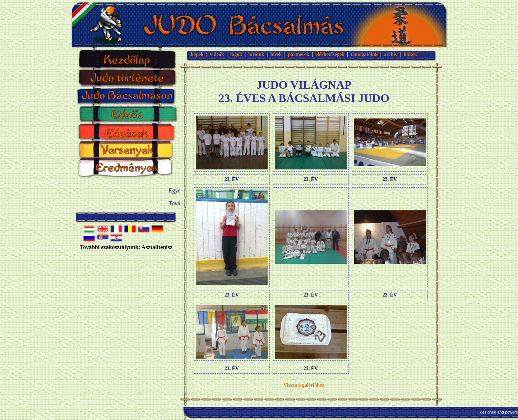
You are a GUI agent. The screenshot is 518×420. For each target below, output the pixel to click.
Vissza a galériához (304, 385)
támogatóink (364, 54)
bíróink (256, 54)
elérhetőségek (330, 54)
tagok (236, 54)
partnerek (299, 54)
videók (217, 54)
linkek (410, 54)
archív (391, 54)
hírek (276, 54)
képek (197, 54)
